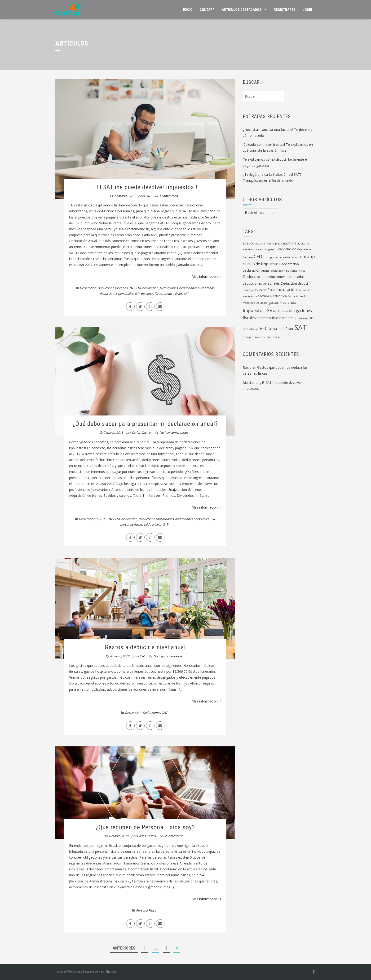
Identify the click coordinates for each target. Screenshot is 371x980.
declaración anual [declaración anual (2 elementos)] (256, 270)
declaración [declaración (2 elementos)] (290, 264)
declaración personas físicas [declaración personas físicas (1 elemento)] (288, 271)
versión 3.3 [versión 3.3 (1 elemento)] (280, 337)
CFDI (137, 288)
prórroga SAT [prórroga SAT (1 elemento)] (305, 318)
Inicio (188, 10)
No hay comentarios (174, 432)
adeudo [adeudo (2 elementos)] (249, 243)
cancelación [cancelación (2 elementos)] (287, 249)
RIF (105, 519)
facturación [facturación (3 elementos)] (287, 290)
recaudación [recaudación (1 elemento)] (251, 329)
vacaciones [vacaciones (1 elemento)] (266, 337)
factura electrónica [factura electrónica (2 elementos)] (272, 296)
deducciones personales (117, 294)
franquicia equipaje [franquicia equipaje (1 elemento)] (255, 303)
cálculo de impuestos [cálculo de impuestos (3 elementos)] (262, 264)
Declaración (88, 288)
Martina (249, 383)
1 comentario (169, 196)
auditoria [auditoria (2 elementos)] (290, 243)
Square (89, 971)
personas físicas (152, 294)
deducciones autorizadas (197, 288)
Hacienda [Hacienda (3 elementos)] (288, 302)
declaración (150, 288)
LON (147, 196)
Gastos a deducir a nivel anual (145, 647)
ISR (119, 288)
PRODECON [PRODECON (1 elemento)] (289, 318)
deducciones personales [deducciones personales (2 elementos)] (261, 283)
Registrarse (285, 10)
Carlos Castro (141, 432)
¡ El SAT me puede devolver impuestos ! (145, 187)
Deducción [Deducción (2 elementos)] (289, 283)
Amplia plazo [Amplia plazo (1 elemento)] (274, 244)
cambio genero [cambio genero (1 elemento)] (268, 249)
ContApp (207, 10)
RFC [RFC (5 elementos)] (264, 328)
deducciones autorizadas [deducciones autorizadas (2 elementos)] (285, 277)
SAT (125, 288)
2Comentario (174, 836)
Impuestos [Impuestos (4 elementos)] (254, 310)
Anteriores (124, 948)
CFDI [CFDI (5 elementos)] (259, 256)
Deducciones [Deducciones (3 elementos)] (254, 277)
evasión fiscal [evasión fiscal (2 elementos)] (265, 290)
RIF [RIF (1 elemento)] (270, 329)
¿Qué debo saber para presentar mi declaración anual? (145, 424)
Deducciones (106, 288)
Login (307, 10)
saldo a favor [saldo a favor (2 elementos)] (283, 329)
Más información (206, 276)
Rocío (247, 367)
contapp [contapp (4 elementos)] (306, 257)
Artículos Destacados (242, 10)
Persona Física (146, 910)
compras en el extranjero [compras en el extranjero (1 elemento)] (281, 257)
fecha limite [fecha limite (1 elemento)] (295, 296)
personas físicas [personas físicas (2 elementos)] (269, 318)
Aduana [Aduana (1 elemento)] (260, 244)
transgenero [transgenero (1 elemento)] (250, 337)
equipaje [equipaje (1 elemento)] (248, 290)
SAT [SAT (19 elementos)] (301, 327)
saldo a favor (173, 294)
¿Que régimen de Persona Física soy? (145, 827)
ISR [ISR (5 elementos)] (269, 310)
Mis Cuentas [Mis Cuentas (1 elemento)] (281, 311)
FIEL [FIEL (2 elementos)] (307, 296)
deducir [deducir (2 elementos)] (303, 283)
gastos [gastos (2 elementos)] (274, 302)
